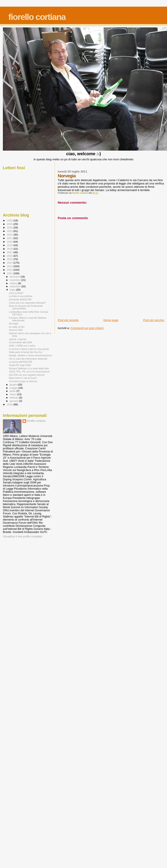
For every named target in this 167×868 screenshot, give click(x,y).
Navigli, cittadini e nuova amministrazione (30, 355)
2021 (10, 238)
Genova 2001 (16, 330)
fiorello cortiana (37, 17)
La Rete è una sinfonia (21, 296)
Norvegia (13, 324)
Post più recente (68, 320)
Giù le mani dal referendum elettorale (28, 359)
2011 (10, 273)
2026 (10, 220)
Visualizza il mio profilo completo (23, 537)
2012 (10, 270)
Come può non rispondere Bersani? (27, 303)
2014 (10, 263)
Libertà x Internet (18, 339)
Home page (111, 320)
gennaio (14, 401)
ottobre (14, 283)
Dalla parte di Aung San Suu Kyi (26, 352)
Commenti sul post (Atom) (87, 328)
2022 (10, 235)
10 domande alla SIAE (20, 342)
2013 (10, 266)
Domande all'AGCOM (20, 299)
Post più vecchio (154, 320)
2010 (10, 404)
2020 (10, 242)
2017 (10, 252)
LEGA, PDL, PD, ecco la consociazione (29, 372)
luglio (13, 290)
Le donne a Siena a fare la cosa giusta (29, 349)
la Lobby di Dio (17, 327)
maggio (14, 388)
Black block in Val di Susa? (23, 378)
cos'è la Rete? (16, 293)
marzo (13, 394)
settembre (16, 286)
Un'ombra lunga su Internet (23, 381)
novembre (16, 280)
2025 (10, 224)
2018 (10, 249)
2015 (10, 259)
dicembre (15, 277)
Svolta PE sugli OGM (20, 365)
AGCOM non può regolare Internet (27, 375)
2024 (10, 227)
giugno (14, 385)
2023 (10, 231)
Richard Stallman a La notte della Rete (29, 368)
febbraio (14, 398)
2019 (10, 245)
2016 (10, 256)
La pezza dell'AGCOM (20, 362)
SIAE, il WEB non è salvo (22, 346)
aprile (13, 391)
